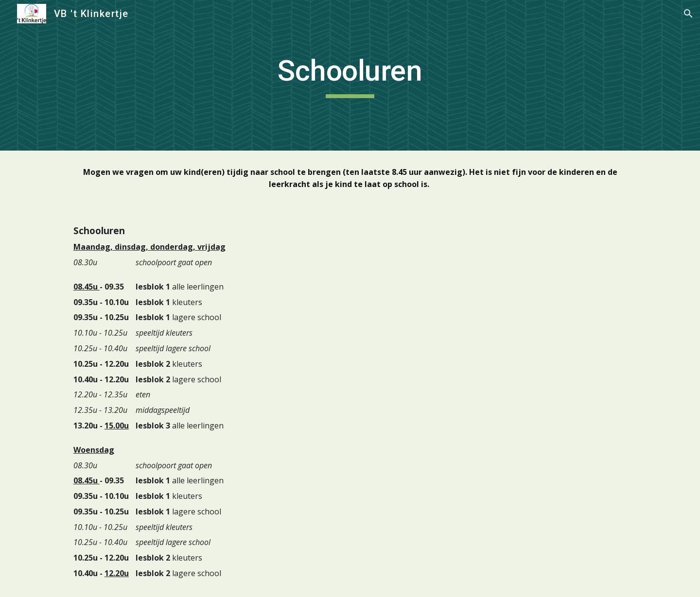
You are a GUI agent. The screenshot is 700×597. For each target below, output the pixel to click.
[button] (688, 14)
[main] (350, 75)
